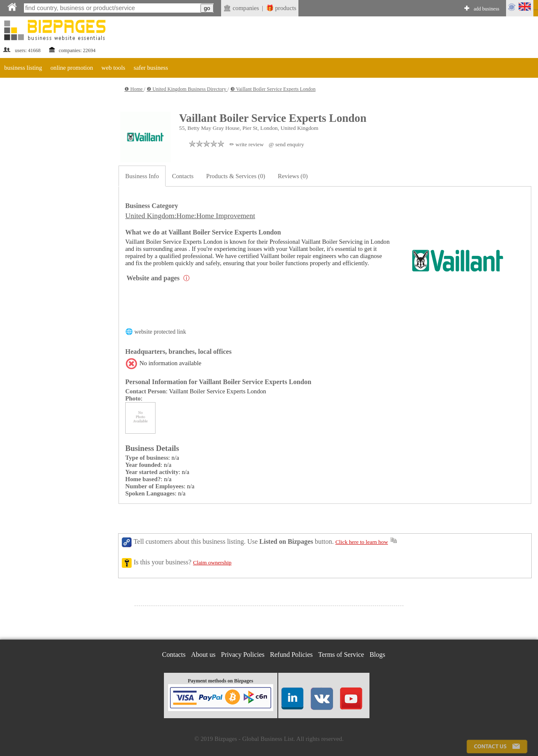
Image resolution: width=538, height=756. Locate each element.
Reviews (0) (293, 176)
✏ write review (247, 144)
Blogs (377, 655)
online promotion (72, 68)
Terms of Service (341, 655)
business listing (23, 68)
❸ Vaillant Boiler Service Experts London (273, 89)
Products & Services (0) (236, 176)
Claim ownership (212, 562)
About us (203, 655)
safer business (151, 68)
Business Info (142, 176)
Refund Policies (291, 655)
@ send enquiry (286, 144)
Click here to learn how (362, 542)
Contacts (183, 176)
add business (487, 9)
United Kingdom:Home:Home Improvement (190, 216)
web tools (113, 68)
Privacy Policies (243, 655)
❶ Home (134, 89)
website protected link (160, 332)
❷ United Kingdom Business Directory (187, 89)
